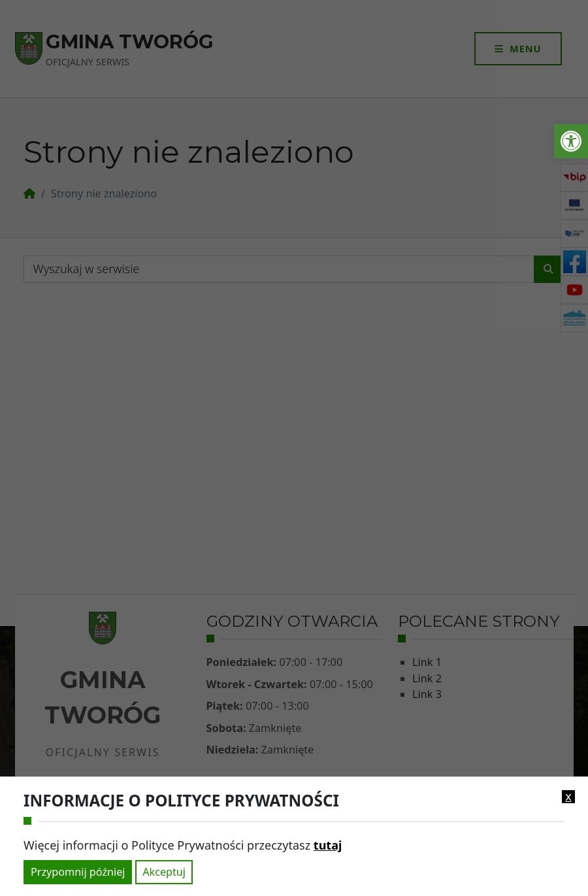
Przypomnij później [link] (78, 872)
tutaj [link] (328, 845)
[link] (571, 141)
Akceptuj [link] (164, 872)
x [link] (568, 797)
